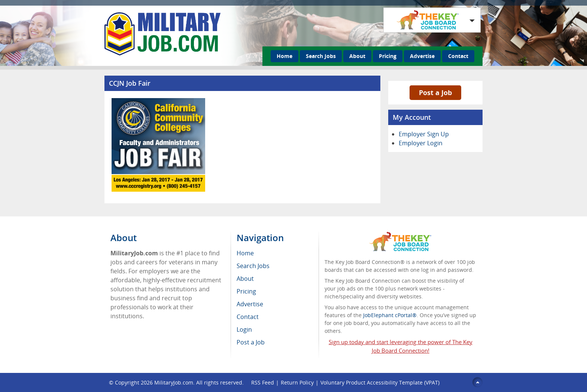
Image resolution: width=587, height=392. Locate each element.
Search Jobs (321, 56)
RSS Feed (263, 382)
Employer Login (421, 143)
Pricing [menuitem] (246, 291)
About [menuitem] (245, 279)
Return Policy (297, 382)
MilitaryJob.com (174, 382)
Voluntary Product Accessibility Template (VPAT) (380, 382)
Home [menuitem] (245, 253)
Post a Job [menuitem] (251, 342)
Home (285, 56)
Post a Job (435, 92)
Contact (458, 56)
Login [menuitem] (244, 329)
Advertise (422, 56)
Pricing (388, 56)
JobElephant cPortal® (390, 315)
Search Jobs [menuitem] (253, 266)
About (357, 56)
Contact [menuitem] (248, 317)
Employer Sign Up (424, 134)
